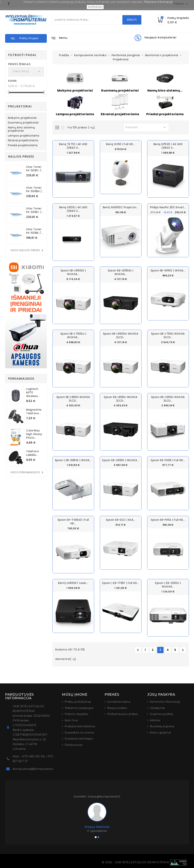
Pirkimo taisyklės (76, 714)
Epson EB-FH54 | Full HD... (168, 519)
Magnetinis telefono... (34, 411)
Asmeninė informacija (165, 701)
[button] (26, 38)
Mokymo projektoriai (22, 118)
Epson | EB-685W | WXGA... (73, 460)
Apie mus (71, 720)
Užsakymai (157, 708)
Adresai (155, 720)
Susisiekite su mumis (79, 732)
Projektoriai (20, 106)
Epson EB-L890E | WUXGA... (121, 460)
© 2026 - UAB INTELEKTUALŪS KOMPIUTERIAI (136, 862)
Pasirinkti (146, 127)
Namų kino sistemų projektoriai (22, 129)
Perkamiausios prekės (123, 714)
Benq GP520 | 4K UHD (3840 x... (168, 146)
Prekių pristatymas (78, 701)
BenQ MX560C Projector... (121, 207)
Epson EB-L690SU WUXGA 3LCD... (121, 335)
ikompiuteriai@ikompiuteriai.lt (34, 769)
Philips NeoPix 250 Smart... (168, 207)
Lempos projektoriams (24, 136)
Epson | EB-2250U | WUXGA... (168, 584)
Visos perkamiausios (28, 472)
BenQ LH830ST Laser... (73, 583)
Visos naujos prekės (28, 250)
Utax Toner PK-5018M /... (35, 189)
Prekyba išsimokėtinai (80, 726)
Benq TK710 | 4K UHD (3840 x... (73, 146)
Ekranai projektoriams (23, 141)
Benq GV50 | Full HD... (121, 144)
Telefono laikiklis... (32, 453)
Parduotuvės (74, 744)
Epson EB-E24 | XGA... (121, 519)
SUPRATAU (95, 7)
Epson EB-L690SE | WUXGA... (73, 272)
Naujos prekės (117, 708)
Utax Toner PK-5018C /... (35, 210)
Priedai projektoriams (23, 145)
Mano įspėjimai (160, 732)
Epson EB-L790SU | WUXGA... (73, 335)
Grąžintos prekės (162, 714)
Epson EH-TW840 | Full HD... (73, 521)
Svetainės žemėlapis (79, 738)
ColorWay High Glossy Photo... (34, 434)
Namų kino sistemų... (165, 91)
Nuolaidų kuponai (162, 726)
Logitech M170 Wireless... (33, 392)
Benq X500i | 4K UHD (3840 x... (73, 209)
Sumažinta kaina (119, 701)
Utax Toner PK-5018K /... (35, 231)
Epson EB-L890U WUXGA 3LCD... (73, 398)
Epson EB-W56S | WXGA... (168, 270)
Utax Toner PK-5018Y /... (35, 169)
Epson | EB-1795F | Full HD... (121, 583)
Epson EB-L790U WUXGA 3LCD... (168, 335)
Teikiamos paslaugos (79, 708)
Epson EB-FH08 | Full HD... (168, 460)
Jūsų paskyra (161, 694)
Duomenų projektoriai (23, 123)
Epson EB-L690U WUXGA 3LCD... (168, 398)
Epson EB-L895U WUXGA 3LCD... (121, 398)
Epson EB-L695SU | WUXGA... (121, 272)
